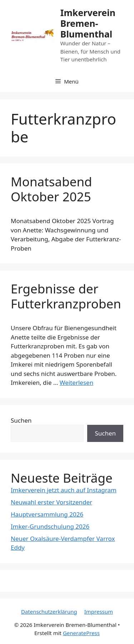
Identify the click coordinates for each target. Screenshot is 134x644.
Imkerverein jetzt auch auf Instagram (64, 490)
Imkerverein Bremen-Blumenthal (88, 23)
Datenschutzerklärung (49, 612)
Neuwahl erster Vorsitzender (51, 502)
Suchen (21, 420)
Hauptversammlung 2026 (47, 514)
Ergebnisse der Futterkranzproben (66, 296)
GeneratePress (81, 633)
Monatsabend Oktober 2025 (51, 189)
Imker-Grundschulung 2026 (50, 526)
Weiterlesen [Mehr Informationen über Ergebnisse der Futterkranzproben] (76, 383)
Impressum (99, 612)
